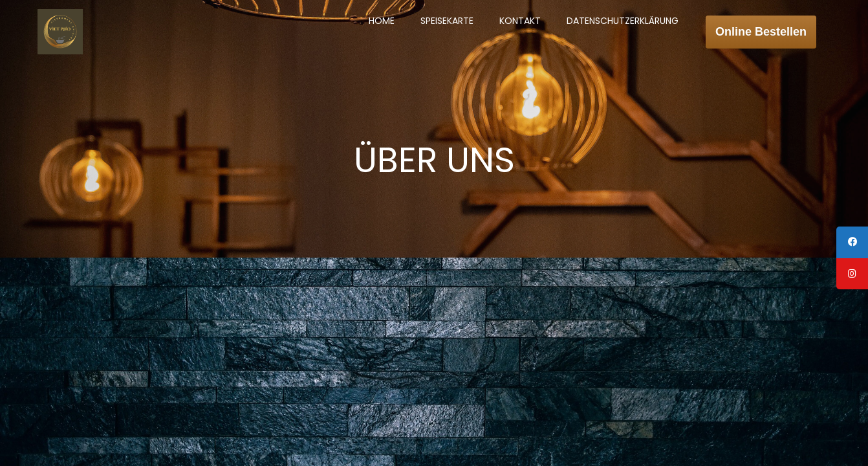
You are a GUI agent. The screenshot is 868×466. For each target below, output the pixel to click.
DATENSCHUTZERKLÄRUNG (624, 19)
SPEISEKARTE (449, 19)
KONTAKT (522, 19)
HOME (384, 19)
